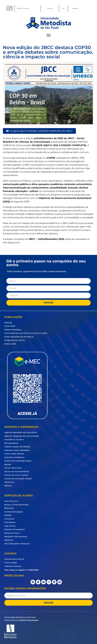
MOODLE (50, 8)
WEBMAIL (75, 8)
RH (63, 8)
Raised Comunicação (29, 620)
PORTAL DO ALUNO (23, 8)
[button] (48, 35)
